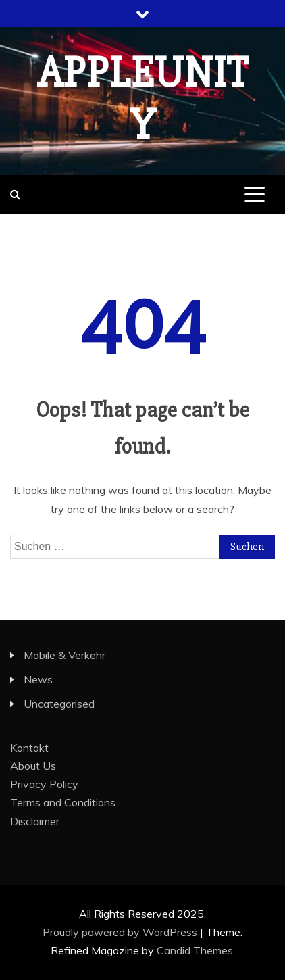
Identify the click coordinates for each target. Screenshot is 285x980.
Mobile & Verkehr (64, 655)
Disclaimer (35, 821)
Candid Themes (195, 950)
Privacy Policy (44, 784)
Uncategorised (59, 704)
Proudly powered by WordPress (121, 932)
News (38, 679)
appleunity (143, 99)
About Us (33, 766)
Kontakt (29, 748)
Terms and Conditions (63, 802)
